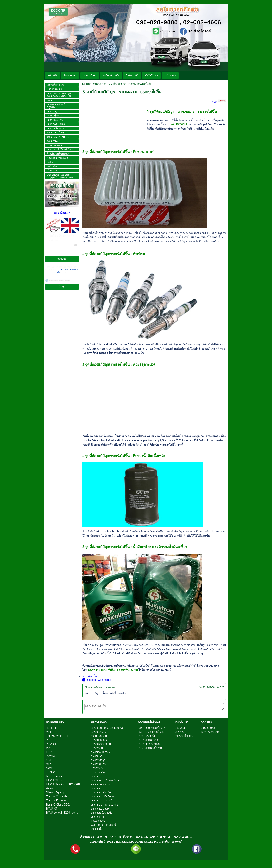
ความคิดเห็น (90, 676)
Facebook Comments (97, 680)
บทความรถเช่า (99, 84)
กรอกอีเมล (52, 241)
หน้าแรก (86, 84)
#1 (86, 687)
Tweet (214, 102)
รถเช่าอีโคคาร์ (62, 213)
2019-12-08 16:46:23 (213, 687)
